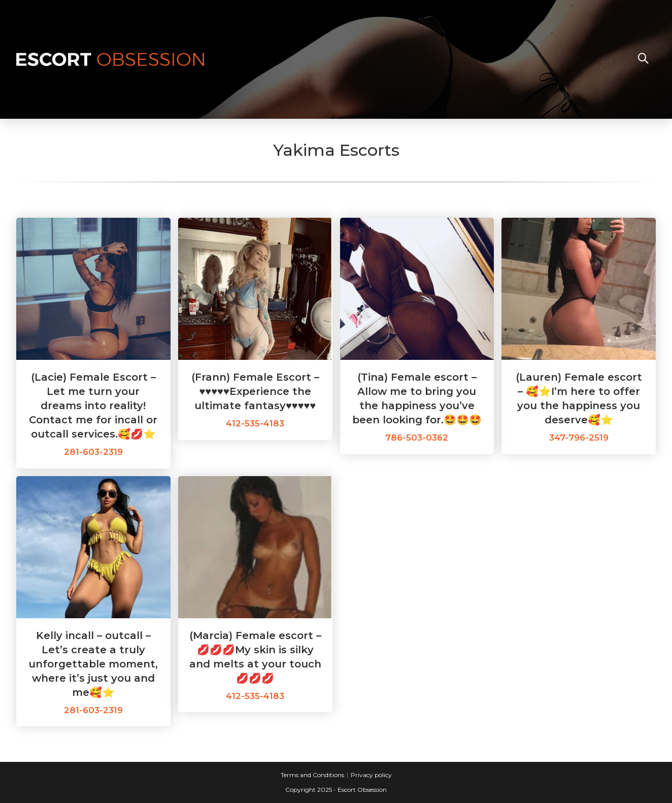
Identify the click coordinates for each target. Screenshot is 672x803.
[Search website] (643, 59)
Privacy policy (371, 775)
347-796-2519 (579, 438)
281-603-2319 (93, 452)
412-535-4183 (255, 423)
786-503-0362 (417, 438)
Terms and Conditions (312, 775)
